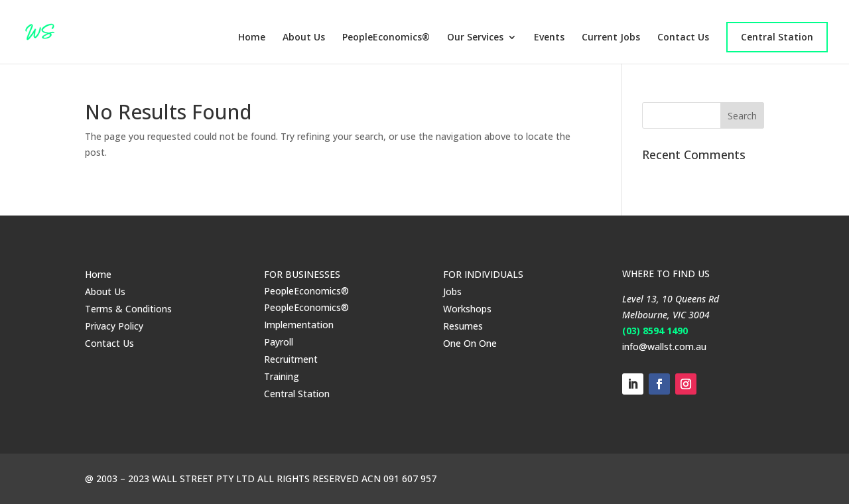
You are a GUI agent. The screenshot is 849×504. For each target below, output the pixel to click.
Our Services (475, 38)
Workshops (467, 309)
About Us (304, 38)
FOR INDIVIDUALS (483, 274)
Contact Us (683, 38)
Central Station (777, 37)
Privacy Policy (114, 326)
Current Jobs (611, 38)
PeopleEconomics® (386, 38)
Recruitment (291, 359)
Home (252, 38)
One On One (470, 343)
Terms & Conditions (128, 309)
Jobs (452, 291)
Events (549, 38)
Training (282, 376)
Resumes (463, 326)
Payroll (279, 342)
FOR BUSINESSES (302, 274)
